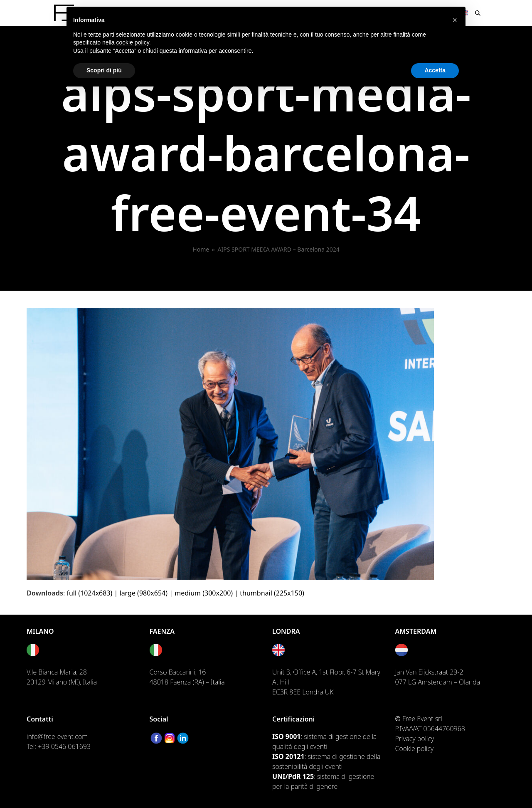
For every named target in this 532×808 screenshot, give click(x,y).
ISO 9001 (286, 736)
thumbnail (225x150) (272, 593)
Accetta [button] (435, 70)
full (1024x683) (89, 593)
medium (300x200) (204, 593)
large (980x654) (144, 593)
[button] (478, 13)
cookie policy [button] (133, 42)
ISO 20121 (288, 756)
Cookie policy (415, 749)
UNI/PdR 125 (293, 776)
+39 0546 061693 (64, 746)
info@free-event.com (57, 736)
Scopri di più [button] (104, 70)
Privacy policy (415, 739)
